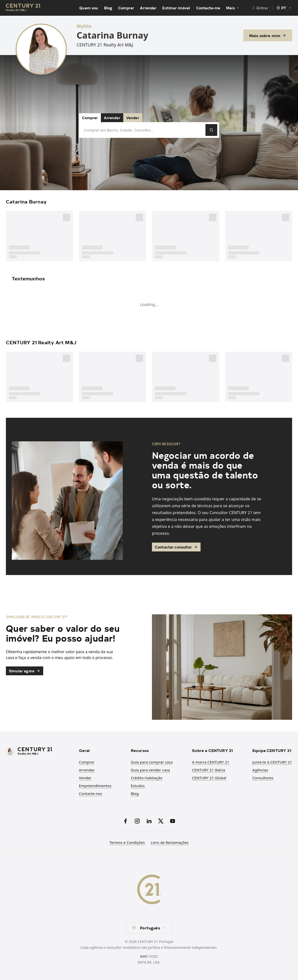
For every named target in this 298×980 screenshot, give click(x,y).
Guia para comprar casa (152, 762)
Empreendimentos (95, 786)
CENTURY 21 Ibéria (209, 770)
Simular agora (25, 671)
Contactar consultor (176, 547)
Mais (233, 8)
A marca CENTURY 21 (210, 762)
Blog (108, 8)
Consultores (263, 778)
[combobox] (284, 8)
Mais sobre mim (268, 35)
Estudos (138, 786)
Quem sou (89, 8)
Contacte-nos (91, 793)
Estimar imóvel (176, 8)
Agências (260, 770)
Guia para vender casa (150, 770)
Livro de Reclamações (170, 842)
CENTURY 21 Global (209, 778)
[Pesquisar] (211, 130)
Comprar (126, 8)
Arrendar (148, 8)
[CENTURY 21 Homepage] (40, 752)
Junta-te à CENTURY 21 (272, 762)
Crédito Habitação (147, 778)
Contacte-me (208, 8)
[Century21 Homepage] (23, 8)
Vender (133, 118)
